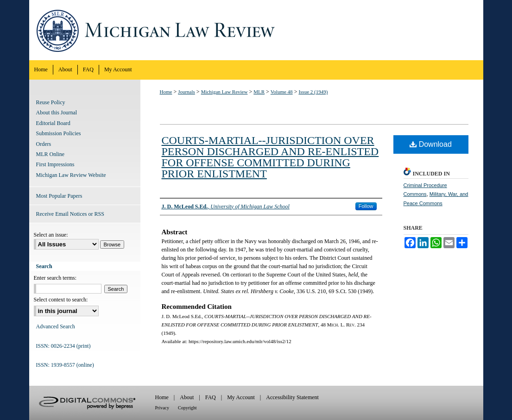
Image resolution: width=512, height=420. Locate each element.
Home (166, 92)
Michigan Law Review (256, 30)
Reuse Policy (51, 102)
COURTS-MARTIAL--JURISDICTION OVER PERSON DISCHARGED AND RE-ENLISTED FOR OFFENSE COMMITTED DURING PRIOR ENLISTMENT (270, 157)
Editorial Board (53, 123)
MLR (259, 92)
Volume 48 (282, 92)
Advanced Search (56, 326)
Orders (44, 144)
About (187, 397)
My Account (241, 397)
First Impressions (55, 164)
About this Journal (57, 113)
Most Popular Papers (59, 196)
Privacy (162, 408)
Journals (186, 92)
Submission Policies (59, 133)
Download (431, 144)
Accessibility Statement (292, 397)
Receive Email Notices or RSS (70, 214)
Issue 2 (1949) (313, 92)
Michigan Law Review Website (71, 175)
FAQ (211, 397)
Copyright (187, 408)
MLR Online (51, 154)
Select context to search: (61, 300)
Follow (366, 206)
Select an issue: (51, 235)
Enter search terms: (55, 278)
